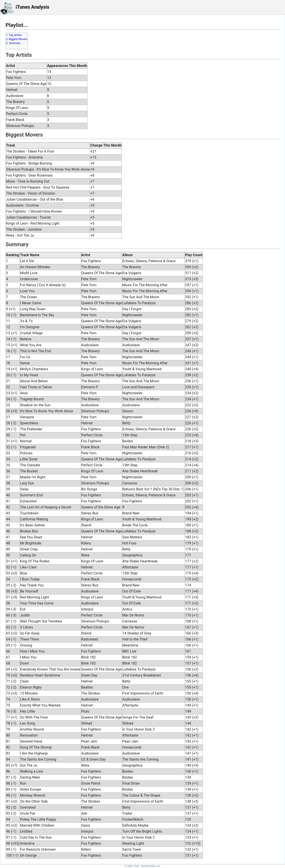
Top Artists (15, 35)
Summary (15, 43)
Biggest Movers (18, 39)
